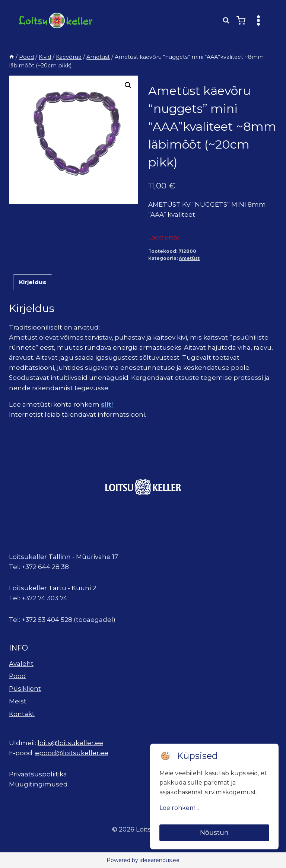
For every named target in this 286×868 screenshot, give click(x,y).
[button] (128, 85)
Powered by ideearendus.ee (143, 860)
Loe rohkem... (179, 808)
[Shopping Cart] (241, 20)
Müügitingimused (38, 784)
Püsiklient (25, 689)
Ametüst (189, 258)
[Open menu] (258, 20)
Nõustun (214, 833)
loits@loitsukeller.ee (70, 743)
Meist (18, 701)
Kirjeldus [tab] (33, 282)
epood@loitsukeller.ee (72, 753)
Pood (18, 676)
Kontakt (22, 714)
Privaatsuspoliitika (38, 774)
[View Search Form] (226, 20)
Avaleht (21, 664)
